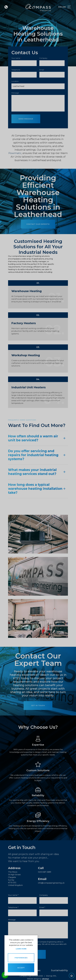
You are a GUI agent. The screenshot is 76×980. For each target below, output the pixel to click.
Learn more (21, 949)
